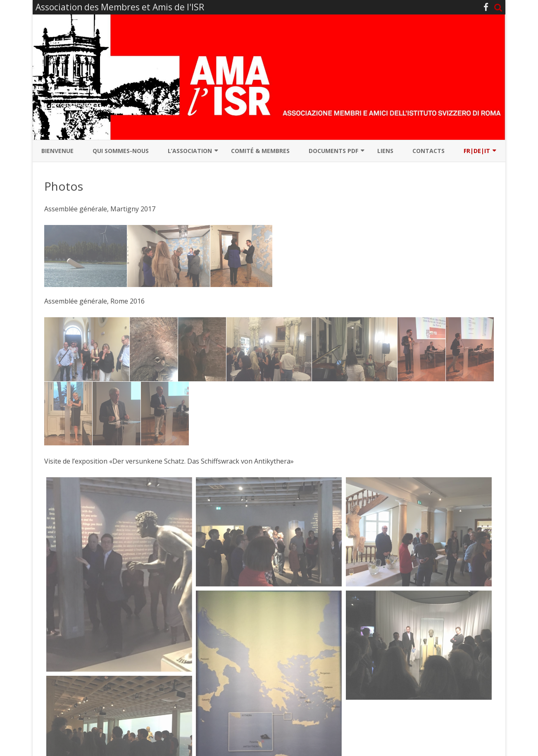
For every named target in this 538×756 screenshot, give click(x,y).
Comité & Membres (260, 151)
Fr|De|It (477, 151)
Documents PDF (333, 151)
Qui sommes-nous (121, 151)
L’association (190, 151)
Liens (385, 151)
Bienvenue (57, 151)
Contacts (428, 151)
